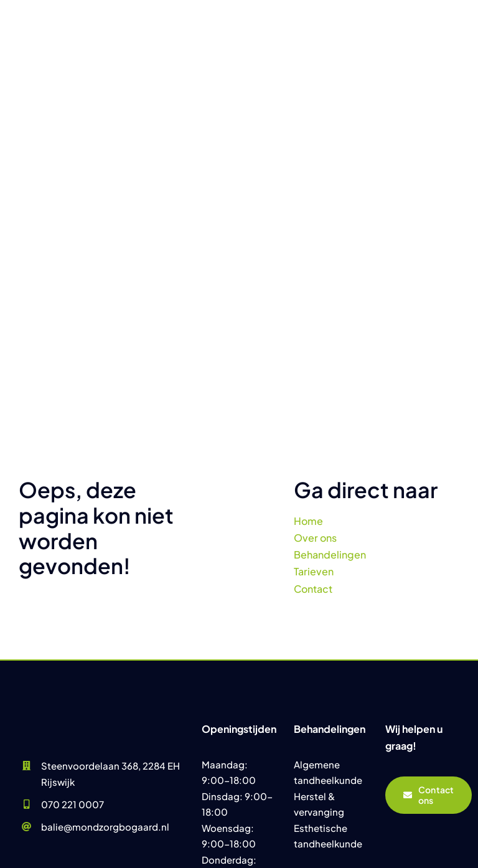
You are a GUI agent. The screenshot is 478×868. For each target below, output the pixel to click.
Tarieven (314, 571)
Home (308, 521)
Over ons (315, 538)
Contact (313, 589)
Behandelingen (330, 554)
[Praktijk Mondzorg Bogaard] (75, 675)
